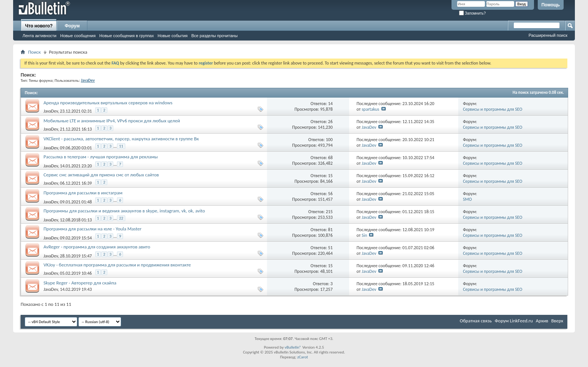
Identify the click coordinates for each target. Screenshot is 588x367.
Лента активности (39, 36)
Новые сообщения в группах (127, 36)
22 (121, 218)
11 (121, 146)
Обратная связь (476, 321)
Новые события (172, 36)
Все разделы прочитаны (214, 36)
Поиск (34, 52)
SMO (467, 199)
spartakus (370, 109)
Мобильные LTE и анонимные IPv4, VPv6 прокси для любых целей (112, 121)
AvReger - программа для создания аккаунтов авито (97, 247)
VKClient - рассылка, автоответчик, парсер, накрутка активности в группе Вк (121, 139)
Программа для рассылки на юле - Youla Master (92, 229)
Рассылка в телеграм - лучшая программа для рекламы (101, 157)
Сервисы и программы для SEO (492, 109)
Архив (542, 321)
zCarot (303, 357)
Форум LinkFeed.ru (514, 321)
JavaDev (51, 111)
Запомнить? (472, 13)
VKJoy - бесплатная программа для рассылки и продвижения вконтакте (117, 265)
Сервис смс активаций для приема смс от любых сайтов (101, 175)
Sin (364, 235)
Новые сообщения (78, 36)
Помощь (551, 5)
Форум (72, 26)
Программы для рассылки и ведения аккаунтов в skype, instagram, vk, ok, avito (124, 211)
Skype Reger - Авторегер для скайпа (80, 283)
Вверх (557, 321)
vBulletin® (293, 347)
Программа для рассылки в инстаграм (83, 193)
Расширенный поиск (548, 35)
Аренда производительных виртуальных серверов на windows (108, 103)
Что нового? (39, 26)
